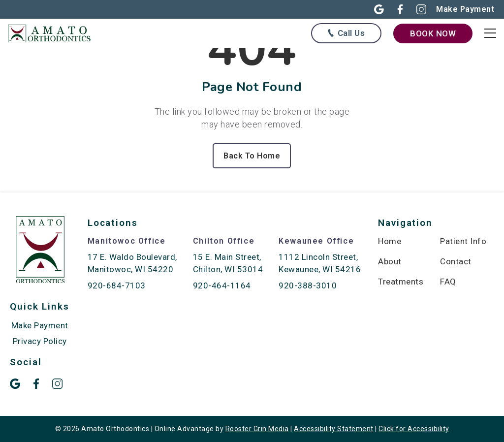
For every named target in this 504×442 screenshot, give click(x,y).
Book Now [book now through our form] (433, 33)
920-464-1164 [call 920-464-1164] (222, 285)
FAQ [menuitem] (448, 282)
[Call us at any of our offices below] (346, 33)
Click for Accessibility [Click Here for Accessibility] (414, 429)
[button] (373, 9)
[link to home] (40, 252)
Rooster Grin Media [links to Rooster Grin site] (257, 429)
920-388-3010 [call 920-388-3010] (308, 285)
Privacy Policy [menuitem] (40, 341)
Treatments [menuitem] (401, 282)
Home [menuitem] (390, 241)
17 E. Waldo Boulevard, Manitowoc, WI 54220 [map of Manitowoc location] (132, 263)
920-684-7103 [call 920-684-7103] (117, 285)
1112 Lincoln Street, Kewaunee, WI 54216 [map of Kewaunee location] (320, 263)
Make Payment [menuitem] (40, 325)
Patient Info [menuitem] (463, 241)
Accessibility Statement (334, 429)
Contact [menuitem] (456, 261)
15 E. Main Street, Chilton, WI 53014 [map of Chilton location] (228, 263)
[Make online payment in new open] (465, 9)
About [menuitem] (390, 261)
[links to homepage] (54, 33)
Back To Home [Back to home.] (252, 156)
